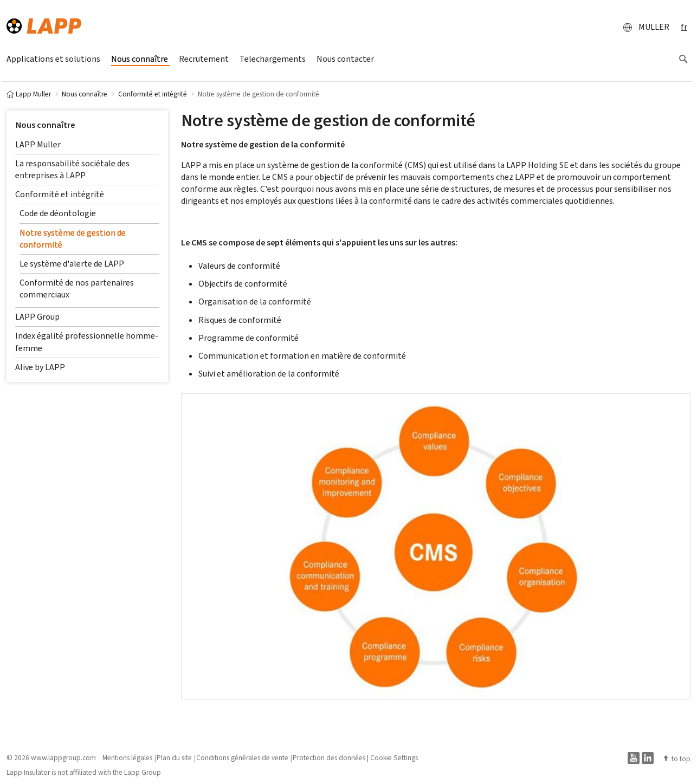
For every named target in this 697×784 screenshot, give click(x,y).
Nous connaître (45, 125)
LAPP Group (37, 317)
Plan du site (174, 757)
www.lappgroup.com (63, 757)
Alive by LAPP (40, 367)
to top (676, 759)
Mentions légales (127, 757)
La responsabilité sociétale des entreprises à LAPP (72, 169)
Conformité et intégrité (60, 194)
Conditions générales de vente (242, 757)
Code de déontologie (58, 213)
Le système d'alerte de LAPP (72, 264)
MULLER (643, 27)
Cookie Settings (394, 757)
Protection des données (329, 757)
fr (684, 27)
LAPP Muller (38, 144)
